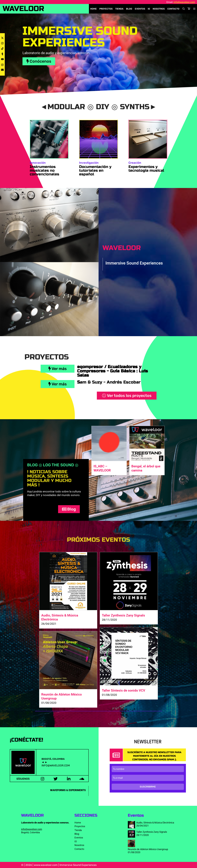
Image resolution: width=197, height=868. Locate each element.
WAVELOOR (23, 9)
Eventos (140, 9)
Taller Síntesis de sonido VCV (124, 690)
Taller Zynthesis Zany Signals (123, 615)
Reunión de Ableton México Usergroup (148, 849)
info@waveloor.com (184, 2)
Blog (129, 9)
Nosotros (159, 9)
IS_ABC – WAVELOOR (102, 468)
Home (93, 9)
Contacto (173, 9)
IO (149, 9)
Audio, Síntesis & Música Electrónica (155, 823)
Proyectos (106, 9)
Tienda (119, 9)
